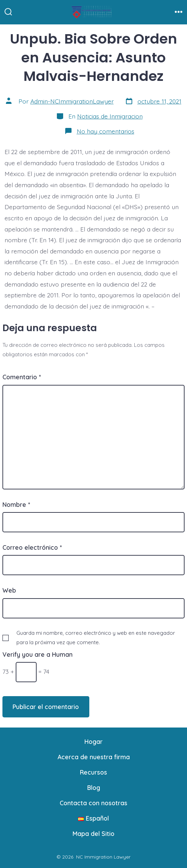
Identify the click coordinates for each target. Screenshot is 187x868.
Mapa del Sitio (93, 833)
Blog (94, 787)
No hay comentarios (106, 131)
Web (9, 590)
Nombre (16, 504)
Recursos (93, 772)
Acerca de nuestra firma (94, 757)
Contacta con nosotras (93, 803)
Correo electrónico (32, 547)
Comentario (22, 377)
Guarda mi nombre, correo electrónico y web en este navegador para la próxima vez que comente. (96, 638)
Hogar (93, 741)
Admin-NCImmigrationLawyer (72, 101)
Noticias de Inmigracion (110, 116)
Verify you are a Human (38, 654)
